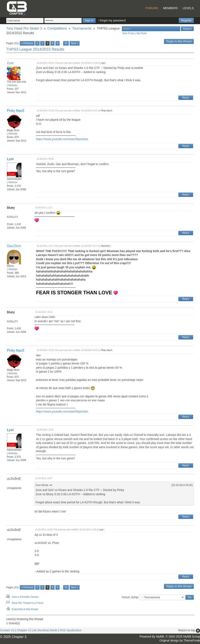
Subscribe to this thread (25, 609)
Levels (188, 8)
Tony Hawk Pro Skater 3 (24, 28)
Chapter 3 (23, 630)
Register (186, 20)
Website (13, 85)
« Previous (27, 43)
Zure (10, 63)
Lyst (103, 63)
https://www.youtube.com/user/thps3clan (62, 139)
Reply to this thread (179, 41)
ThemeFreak (192, 640)
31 (66, 43)
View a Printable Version (25, 597)
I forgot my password (112, 20)
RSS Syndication (71, 630)
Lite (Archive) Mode (45, 630)
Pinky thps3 (106, 111)
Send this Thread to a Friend (27, 603)
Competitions (57, 28)
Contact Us (7, 630)
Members (170, 8)
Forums (152, 8)
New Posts (128, 33)
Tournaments (82, 28)
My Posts (142, 33)
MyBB (160, 637)
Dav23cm (105, 246)
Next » (75, 43)
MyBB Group (192, 637)
